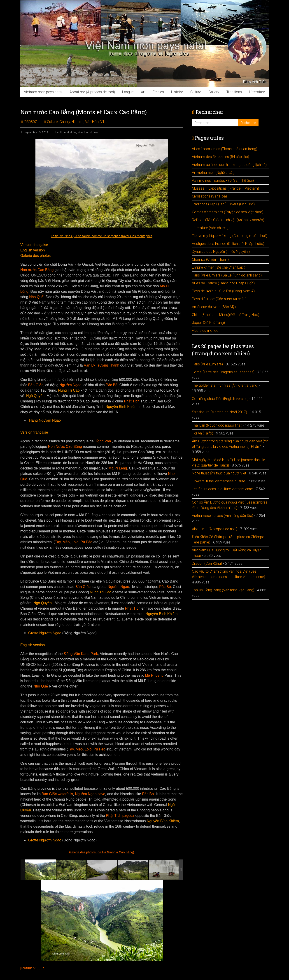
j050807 (30, 122)
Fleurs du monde (205, 331)
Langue (128, 92)
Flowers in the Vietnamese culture (219, 481)
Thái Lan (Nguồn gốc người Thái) (217, 425)
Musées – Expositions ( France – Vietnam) (225, 188)
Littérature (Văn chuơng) (211, 228)
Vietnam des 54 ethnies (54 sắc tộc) (220, 157)
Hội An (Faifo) (203, 433)
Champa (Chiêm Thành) (210, 259)
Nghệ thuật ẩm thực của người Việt (219, 473)
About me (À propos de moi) (92, 92)
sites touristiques (88, 132)
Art (143, 92)
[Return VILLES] (33, 968)
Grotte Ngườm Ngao (45, 633)
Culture (196, 92)
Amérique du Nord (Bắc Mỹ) (214, 307)
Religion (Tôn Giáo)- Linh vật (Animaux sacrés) (228, 220)
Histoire (177, 92)
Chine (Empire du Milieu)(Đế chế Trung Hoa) (226, 315)
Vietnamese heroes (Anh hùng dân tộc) (223, 516)
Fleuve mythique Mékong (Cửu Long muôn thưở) (230, 236)
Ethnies (158, 92)
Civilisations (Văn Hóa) (209, 196)
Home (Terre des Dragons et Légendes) (223, 372)
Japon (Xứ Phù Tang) (208, 323)
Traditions (234, 92)
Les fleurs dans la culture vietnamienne (222, 489)
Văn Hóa (92, 122)
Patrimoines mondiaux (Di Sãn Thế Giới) (223, 180)
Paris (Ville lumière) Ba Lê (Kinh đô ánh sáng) (227, 275)
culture (61, 132)
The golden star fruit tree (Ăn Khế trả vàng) (225, 385)
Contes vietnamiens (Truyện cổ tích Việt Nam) (228, 212)
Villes (104, 122)
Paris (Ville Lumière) (207, 364)
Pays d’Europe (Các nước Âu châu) (219, 299)
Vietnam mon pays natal (43, 92)
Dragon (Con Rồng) (207, 563)
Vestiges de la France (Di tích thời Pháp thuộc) (228, 244)
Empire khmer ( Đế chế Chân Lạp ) (219, 267)
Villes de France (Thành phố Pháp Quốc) (223, 283)
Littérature (257, 92)
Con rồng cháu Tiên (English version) (220, 399)
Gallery (214, 92)
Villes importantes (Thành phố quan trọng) (225, 149)
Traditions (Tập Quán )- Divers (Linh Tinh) (223, 204)
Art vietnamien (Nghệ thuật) (213, 173)
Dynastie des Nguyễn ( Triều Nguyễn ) (221, 252)
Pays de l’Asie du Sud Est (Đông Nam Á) (223, 291)
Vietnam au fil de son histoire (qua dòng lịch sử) (229, 165)
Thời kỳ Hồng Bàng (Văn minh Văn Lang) (223, 590)
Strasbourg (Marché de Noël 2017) (219, 412)
